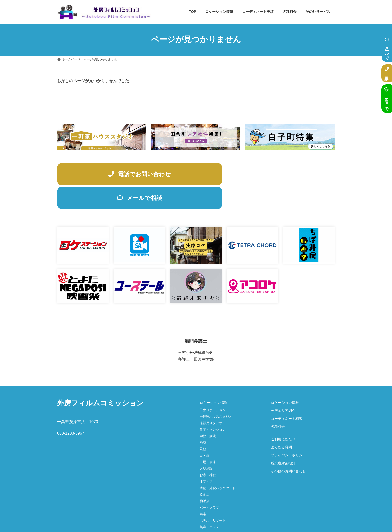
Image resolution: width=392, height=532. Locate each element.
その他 (205, 511)
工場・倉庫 (208, 440)
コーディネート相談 (287, 396)
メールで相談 (387, 48)
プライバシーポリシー (288, 433)
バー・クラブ (209, 485)
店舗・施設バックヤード (218, 466)
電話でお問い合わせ (124, 175)
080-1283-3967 (71, 411)
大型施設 (206, 446)
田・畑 (205, 433)
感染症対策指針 (283, 441)
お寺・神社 (208, 453)
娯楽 (203, 492)
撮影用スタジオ (211, 401)
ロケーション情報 (214, 380)
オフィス (206, 459)
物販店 (205, 479)
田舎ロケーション (213, 387)
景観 (203, 427)
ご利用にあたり (283, 417)
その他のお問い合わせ (288, 449)
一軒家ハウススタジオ (216, 394)
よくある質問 (281, 425)
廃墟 (203, 420)
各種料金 (278, 404)
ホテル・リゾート (213, 498)
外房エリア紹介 (283, 388)
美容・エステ (209, 505)
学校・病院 (208, 414)
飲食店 (205, 472)
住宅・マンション (213, 407)
